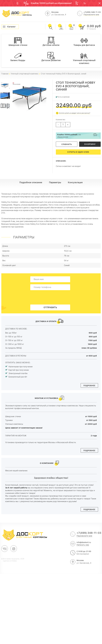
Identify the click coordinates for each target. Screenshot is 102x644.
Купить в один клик (78, 152)
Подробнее (89, 386)
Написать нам (83, 545)
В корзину (90, 144)
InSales (14, 561)
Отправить (50, 307)
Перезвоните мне (91, 15)
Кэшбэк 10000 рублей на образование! (52, 3)
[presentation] (51, 297)
